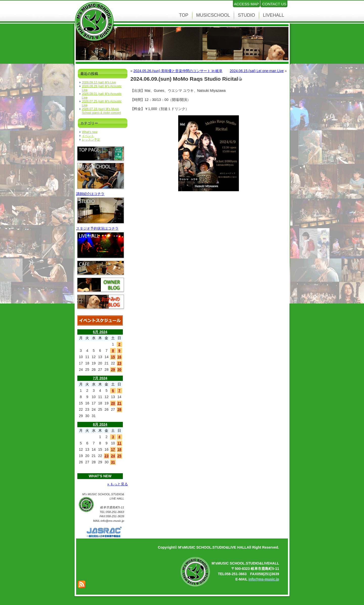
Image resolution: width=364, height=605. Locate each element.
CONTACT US (274, 4)
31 (113, 462)
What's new (90, 132)
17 (113, 449)
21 (119, 403)
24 (113, 456)
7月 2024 (100, 378)
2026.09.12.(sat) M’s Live (99, 82)
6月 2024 (100, 332)
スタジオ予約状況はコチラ (97, 228)
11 (119, 443)
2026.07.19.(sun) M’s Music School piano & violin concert (101, 111)
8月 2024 (100, 424)
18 (119, 449)
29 (113, 370)
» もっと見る (118, 484)
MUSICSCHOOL (213, 15)
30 (119, 370)
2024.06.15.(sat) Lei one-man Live (257, 71)
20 (113, 403)
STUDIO (246, 15)
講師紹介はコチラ (90, 194)
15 (113, 357)
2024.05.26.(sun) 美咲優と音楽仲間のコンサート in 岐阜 (178, 71)
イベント (88, 136)
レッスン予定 (91, 140)
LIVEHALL (274, 15)
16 (119, 357)
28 (119, 409)
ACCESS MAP (246, 4)
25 (119, 456)
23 (119, 363)
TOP (184, 15)
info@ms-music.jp (264, 579)
